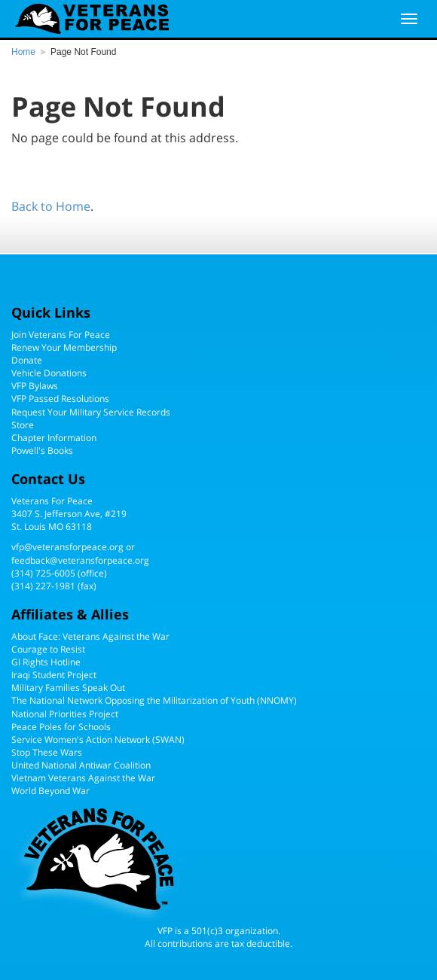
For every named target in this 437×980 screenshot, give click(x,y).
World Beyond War (50, 791)
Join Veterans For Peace (61, 335)
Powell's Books (42, 450)
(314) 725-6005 (43, 573)
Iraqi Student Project (54, 675)
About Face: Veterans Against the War (90, 636)
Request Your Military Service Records (91, 412)
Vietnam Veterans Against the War (83, 778)
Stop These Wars (47, 752)
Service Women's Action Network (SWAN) (98, 740)
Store (23, 425)
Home (23, 52)
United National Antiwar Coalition (81, 765)
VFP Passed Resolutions (60, 399)
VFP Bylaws (35, 386)
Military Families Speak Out (68, 688)
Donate (27, 360)
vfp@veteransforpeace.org (67, 547)
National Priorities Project (65, 714)
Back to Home (51, 206)
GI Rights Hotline (46, 662)
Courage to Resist (48, 649)
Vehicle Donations (49, 373)
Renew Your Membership (64, 347)
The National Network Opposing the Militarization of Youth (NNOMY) (154, 700)
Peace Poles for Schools (61, 727)
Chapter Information (54, 438)
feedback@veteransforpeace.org (80, 560)
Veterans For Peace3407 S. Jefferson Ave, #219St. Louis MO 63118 (69, 514)
